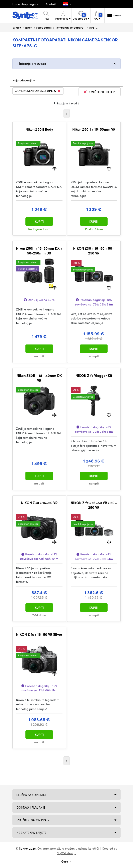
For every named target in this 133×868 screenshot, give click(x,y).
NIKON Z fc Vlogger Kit (94, 375)
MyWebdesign (66, 853)
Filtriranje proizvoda (31, 64)
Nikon (29, 27)
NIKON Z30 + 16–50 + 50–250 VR (94, 251)
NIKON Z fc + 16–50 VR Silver (39, 634)
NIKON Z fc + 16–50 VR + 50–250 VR (94, 505)
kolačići (94, 848)
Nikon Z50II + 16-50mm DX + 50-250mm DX (39, 251)
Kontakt (51, 4)
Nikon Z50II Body (39, 129)
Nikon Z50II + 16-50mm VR (94, 129)
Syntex (17, 27)
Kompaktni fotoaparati (70, 27)
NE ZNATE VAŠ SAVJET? (31, 833)
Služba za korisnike (31, 795)
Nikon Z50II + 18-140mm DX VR (39, 378)
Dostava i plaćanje (31, 807)
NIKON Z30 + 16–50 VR (39, 503)
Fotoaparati (44, 27)
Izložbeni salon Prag (33, 820)
